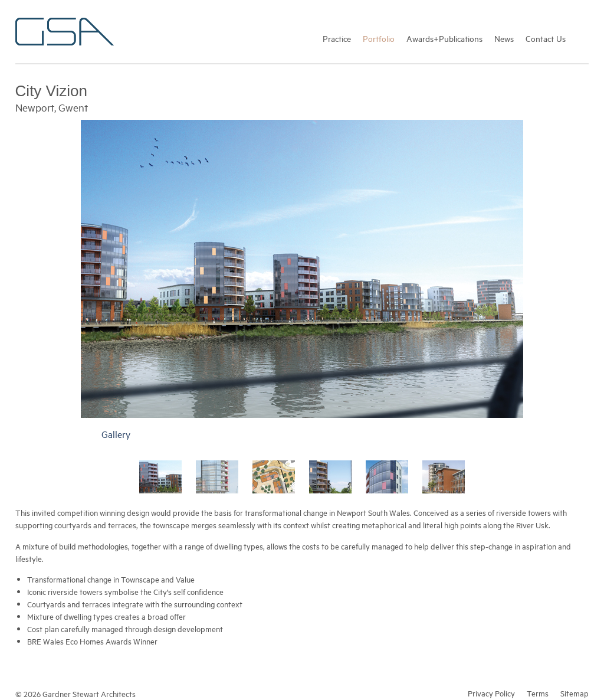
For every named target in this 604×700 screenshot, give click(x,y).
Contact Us (546, 38)
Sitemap (575, 693)
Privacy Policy (491, 693)
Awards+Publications (444, 38)
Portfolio (379, 38)
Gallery (116, 434)
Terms (538, 693)
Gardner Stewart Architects (65, 32)
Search (583, 38)
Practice (337, 38)
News (504, 38)
